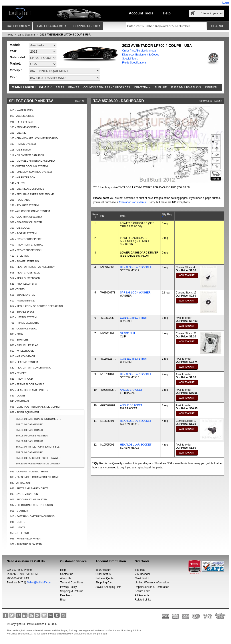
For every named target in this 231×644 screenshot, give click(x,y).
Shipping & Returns (72, 591)
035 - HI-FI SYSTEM (21, 122)
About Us (66, 578)
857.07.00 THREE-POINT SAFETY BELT (38, 447)
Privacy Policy (69, 587)
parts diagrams (27, 35)
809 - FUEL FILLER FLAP (24, 345)
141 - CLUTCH (18, 183)
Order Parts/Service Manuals (139, 51)
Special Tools (130, 59)
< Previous (205, 101)
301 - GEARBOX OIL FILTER (26, 222)
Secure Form (142, 591)
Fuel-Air (161, 87)
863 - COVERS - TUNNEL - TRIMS (29, 472)
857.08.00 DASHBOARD (30, 452)
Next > (218, 101)
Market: (15, 63)
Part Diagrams (52, 27)
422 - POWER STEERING (25, 261)
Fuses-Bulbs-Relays (186, 87)
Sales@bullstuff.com (39, 583)
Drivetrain (142, 87)
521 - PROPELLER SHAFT (25, 284)
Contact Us (67, 574)
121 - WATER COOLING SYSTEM (29, 166)
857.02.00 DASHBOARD (30, 424)
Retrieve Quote (105, 578)
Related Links (143, 600)
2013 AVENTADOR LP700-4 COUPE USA (65, 35)
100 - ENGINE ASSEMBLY (25, 127)
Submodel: (18, 57)
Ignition (211, 87)
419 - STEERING (20, 256)
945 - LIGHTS (18, 527)
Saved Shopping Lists (108, 587)
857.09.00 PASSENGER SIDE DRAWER (38, 458)
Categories (18, 27)
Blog (63, 600)
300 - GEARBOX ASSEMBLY (26, 217)
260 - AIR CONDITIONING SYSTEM (30, 211)
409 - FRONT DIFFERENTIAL (27, 245)
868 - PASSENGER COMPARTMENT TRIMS (35, 477)
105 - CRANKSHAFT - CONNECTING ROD (34, 138)
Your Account (103, 570)
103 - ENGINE (18, 133)
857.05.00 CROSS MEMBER (32, 436)
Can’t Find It (142, 578)
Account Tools (141, 13)
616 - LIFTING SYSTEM (23, 317)
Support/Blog (87, 27)
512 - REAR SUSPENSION (25, 278)
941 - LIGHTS (18, 522)
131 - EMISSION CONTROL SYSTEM (31, 172)
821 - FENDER (18, 373)
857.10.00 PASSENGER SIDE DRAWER (38, 464)
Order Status (103, 574)
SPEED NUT (128, 333)
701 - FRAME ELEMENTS (25, 323)
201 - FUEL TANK (20, 200)
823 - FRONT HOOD (22, 379)
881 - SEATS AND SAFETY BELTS (29, 488)
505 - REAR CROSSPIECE (25, 273)
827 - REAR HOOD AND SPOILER (29, 390)
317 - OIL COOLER (21, 228)
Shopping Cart (104, 583)
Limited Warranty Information (152, 583)
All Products (142, 595)
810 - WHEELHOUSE (22, 351)
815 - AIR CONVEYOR (23, 356)
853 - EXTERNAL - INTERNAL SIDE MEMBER (36, 407)
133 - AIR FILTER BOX (23, 177)
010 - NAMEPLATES (21, 110)
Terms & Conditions (72, 583)
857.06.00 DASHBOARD (30, 441)
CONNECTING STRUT (134, 318)
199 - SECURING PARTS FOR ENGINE (32, 194)
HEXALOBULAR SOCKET (136, 267)
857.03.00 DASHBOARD (30, 430)
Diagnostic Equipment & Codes (141, 55)
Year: (14, 51)
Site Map (140, 570)
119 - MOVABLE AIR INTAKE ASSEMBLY (33, 161)
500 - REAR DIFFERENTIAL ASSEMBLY (33, 267)
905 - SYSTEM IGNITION (24, 494)
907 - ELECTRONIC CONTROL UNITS (32, 505)
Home (10, 35)
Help (167, 13)
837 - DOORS (18, 396)
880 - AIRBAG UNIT (21, 483)
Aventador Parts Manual (133, 202)
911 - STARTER (19, 511)
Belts (60, 87)
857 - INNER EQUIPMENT (25, 412)
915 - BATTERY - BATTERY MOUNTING (32, 516)
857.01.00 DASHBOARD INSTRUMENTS (39, 419)
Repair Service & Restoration (152, 587)
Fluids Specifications (134, 63)
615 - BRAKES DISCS (22, 312)
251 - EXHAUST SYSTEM (24, 205)
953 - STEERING (20, 533)
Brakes (74, 87)
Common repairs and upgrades (107, 87)
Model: (15, 45)
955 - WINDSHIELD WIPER (25, 539)
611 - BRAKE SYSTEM (23, 295)
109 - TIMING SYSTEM (23, 144)
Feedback (66, 595)
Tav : (14, 77)
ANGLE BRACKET (131, 390)
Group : (16, 70)
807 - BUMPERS (19, 340)
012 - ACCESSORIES (22, 116)
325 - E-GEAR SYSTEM (23, 233)
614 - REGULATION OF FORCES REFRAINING (37, 306)
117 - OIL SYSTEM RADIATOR (27, 155)
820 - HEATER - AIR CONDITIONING (31, 368)
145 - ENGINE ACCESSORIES (27, 189)
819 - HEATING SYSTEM (24, 362)
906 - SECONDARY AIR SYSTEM (29, 499)
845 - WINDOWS (20, 401)
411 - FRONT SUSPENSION (26, 250)
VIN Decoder (142, 574)
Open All (80, 101)
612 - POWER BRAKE (22, 301)
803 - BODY (17, 334)
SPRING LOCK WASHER (135, 293)
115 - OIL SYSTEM (21, 150)
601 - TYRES (17, 289)
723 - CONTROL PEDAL (24, 329)
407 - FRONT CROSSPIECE (26, 239)
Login (226, 3)
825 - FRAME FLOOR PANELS (27, 384)
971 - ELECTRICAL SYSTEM (26, 544)
